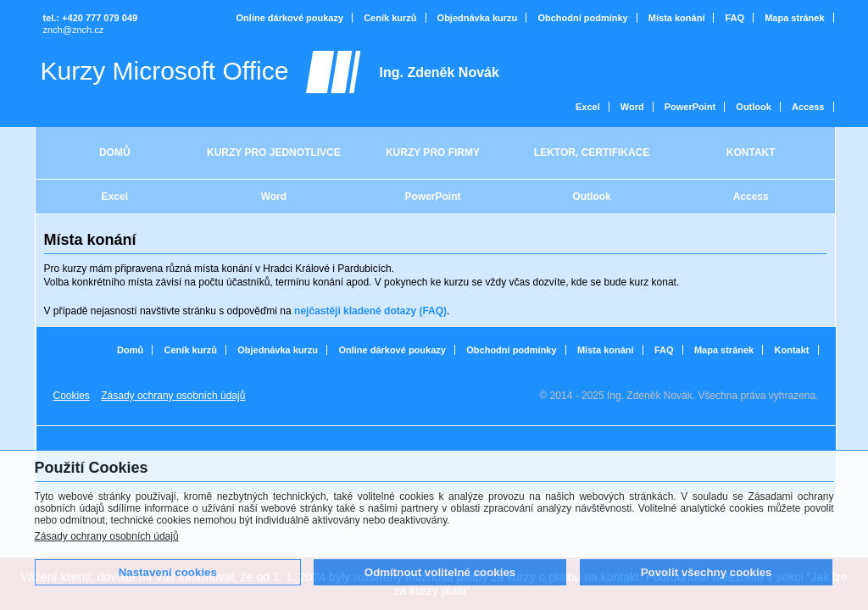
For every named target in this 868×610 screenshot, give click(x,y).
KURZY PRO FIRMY (433, 152)
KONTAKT (751, 152)
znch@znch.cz (74, 30)
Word (632, 107)
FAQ (735, 18)
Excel (588, 107)
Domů (130, 350)
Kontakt (792, 350)
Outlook (754, 107)
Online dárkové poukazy (290, 18)
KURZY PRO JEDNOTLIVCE (274, 152)
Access (808, 107)
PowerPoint (690, 107)
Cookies (72, 396)
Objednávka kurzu (478, 18)
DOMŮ (115, 152)
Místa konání (677, 18)
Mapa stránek (794, 18)
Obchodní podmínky (582, 18)
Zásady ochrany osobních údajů (107, 536)
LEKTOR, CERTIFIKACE (592, 152)
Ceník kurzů (390, 18)
